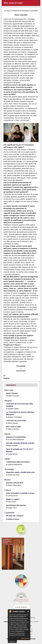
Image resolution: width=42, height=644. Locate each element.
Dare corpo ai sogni (13, 427)
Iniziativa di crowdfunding (16, 437)
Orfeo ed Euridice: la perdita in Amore (20, 493)
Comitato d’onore (13, 519)
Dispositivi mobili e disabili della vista (20, 472)
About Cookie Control (10, 611)
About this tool (25, 638)
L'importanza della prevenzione (18, 462)
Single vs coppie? (13, 499)
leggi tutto (12, 641)
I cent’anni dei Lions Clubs (16, 421)
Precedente (21, 366)
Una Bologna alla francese (16, 505)
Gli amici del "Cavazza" (15, 516)
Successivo (21, 371)
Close (28, 611)
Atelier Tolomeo (12, 393)
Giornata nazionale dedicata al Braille (20, 443)
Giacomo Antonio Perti (15, 483)
